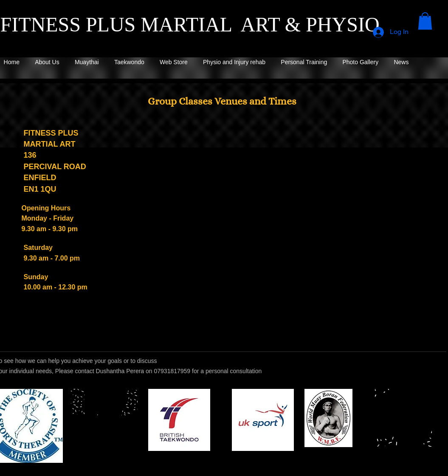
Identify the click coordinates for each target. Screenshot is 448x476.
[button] (425, 21)
